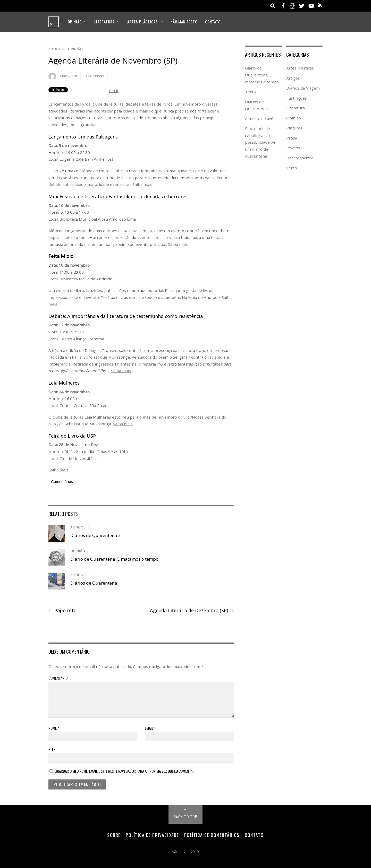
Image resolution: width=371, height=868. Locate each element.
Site (52, 749)
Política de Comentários (212, 835)
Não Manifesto (184, 22)
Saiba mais (142, 184)
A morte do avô (259, 118)
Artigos (56, 49)
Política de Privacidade (152, 835)
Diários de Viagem (303, 88)
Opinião (75, 22)
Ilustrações (297, 98)
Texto (250, 92)
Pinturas (294, 128)
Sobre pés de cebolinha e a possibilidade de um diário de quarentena (260, 142)
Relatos (293, 148)
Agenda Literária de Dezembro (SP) (192, 610)
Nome (54, 728)
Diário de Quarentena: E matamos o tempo (114, 559)
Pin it (114, 91)
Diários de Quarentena (94, 583)
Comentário (58, 678)
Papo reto (62, 610)
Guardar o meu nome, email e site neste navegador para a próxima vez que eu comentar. (125, 771)
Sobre (114, 835)
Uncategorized (300, 158)
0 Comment (95, 76)
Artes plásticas (143, 22)
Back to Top (186, 817)
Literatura (104, 22)
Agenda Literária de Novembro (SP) (113, 61)
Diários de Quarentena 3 (96, 535)
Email (150, 728)
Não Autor (69, 76)
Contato (213, 22)
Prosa (292, 138)
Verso (292, 168)
